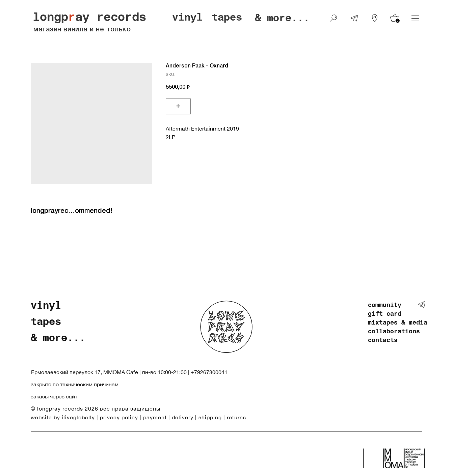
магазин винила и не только (82, 30)
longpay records (89, 18)
